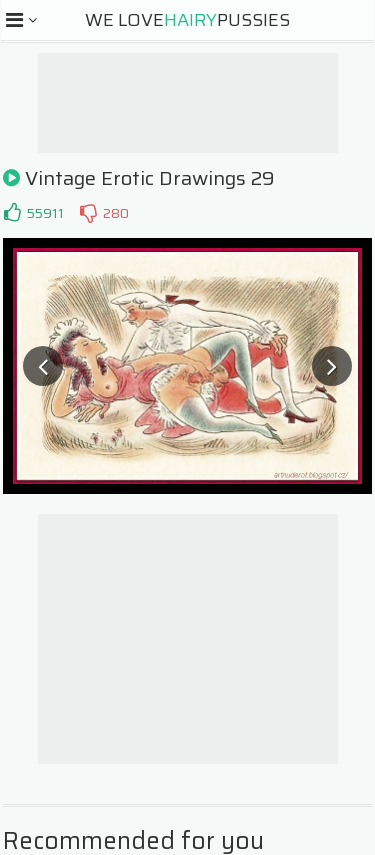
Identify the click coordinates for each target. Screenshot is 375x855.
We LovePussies (187, 20)
